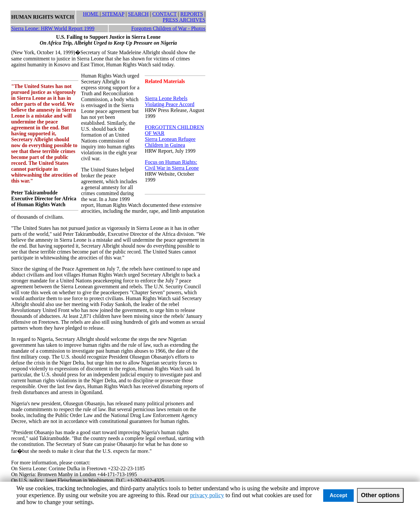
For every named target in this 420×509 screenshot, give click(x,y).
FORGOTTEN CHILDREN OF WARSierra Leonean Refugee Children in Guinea (174, 136)
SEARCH (138, 14)
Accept (338, 495)
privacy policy (207, 495)
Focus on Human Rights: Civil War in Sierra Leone (172, 165)
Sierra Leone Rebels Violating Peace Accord (169, 101)
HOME (91, 14)
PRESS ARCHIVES (184, 20)
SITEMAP (113, 14)
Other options (380, 495)
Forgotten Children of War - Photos (168, 28)
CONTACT (164, 14)
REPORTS (192, 14)
